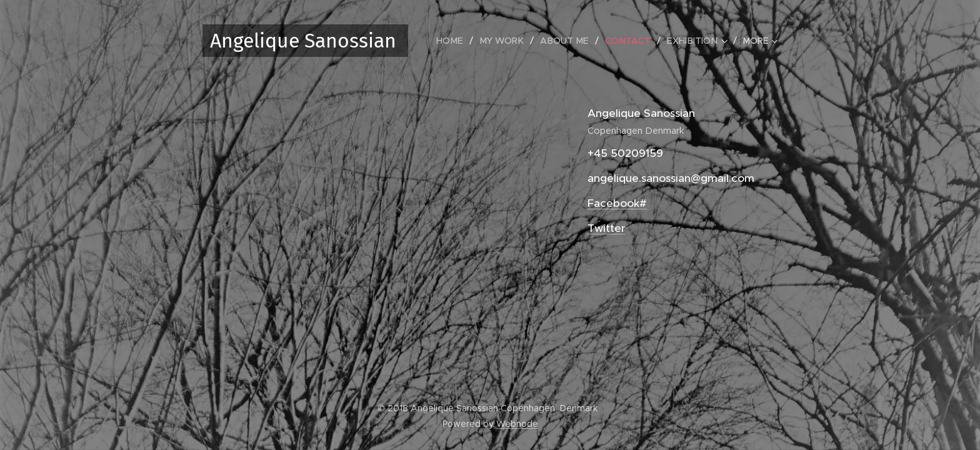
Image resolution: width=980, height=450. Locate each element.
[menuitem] (459, 41)
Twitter (606, 228)
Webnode (517, 424)
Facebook (613, 203)
